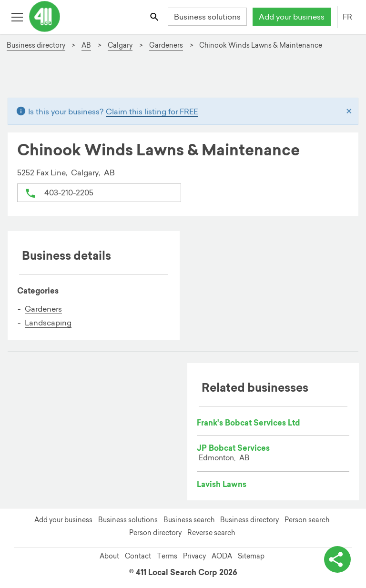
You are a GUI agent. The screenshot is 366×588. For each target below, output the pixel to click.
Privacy (194, 556)
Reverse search (211, 533)
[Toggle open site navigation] (17, 16)
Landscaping (48, 323)
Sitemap (251, 556)
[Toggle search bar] (155, 16)
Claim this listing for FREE (152, 112)
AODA (222, 556)
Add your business (292, 17)
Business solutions (207, 17)
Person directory (155, 533)
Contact (138, 556)
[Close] (349, 112)
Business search (189, 520)
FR (347, 17)
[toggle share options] (337, 559)
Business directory (249, 520)
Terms (167, 556)
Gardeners (43, 309)
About (109, 556)
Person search (307, 520)
